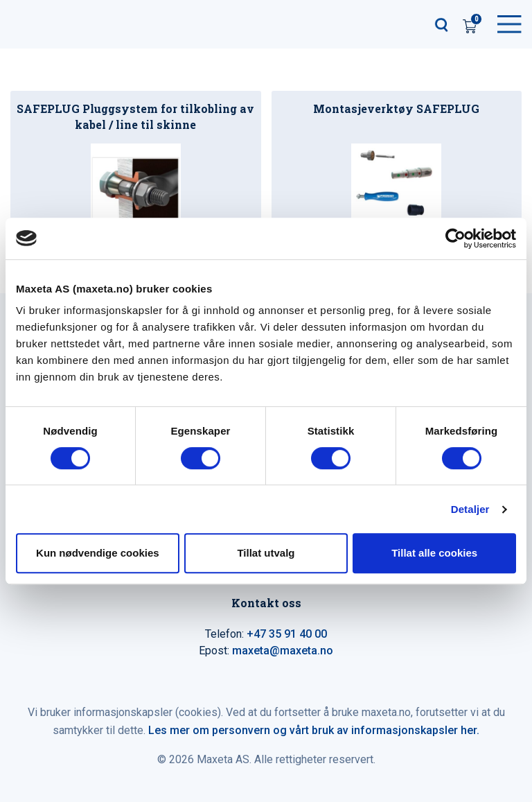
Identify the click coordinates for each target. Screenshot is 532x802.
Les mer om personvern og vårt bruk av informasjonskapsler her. (314, 730)
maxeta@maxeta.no (283, 651)
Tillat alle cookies (434, 553)
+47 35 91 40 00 (287, 634)
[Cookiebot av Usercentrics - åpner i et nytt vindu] (455, 238)
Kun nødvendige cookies (98, 553)
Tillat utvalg (266, 553)
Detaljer (470, 509)
